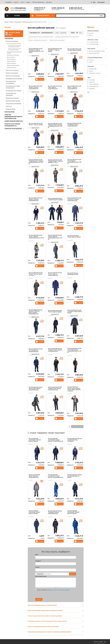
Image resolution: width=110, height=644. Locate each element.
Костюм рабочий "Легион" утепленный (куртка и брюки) (75, 476)
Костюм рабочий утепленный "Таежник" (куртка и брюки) (35, 440)
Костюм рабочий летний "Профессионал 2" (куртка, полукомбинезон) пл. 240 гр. (36, 162)
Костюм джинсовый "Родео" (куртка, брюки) (74, 236)
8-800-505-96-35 (40, 8)
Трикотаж (9, 106)
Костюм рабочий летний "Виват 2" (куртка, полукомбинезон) (74, 87)
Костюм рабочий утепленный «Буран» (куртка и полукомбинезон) (56, 440)
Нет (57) (91, 60)
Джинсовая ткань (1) (95, 73)
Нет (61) (91, 33)
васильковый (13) (94, 86)
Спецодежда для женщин (13, 103)
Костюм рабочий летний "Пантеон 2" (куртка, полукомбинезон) (74, 199)
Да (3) (91, 35)
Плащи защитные (12, 67)
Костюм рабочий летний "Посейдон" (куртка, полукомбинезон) (74, 125)
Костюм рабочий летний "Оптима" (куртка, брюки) (74, 49)
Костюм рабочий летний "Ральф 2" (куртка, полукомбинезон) (35, 87)
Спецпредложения (44, 16)
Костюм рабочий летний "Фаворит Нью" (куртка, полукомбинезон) (55, 388)
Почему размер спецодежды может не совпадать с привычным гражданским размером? (50, 632)
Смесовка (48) (93, 69)
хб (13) (91, 71)
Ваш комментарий (41, 576)
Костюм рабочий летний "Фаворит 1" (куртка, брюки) (55, 50)
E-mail (38, 567)
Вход (94, 2)
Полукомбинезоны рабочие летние (14, 52)
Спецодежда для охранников (11, 94)
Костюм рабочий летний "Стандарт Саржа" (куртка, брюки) (75, 311)
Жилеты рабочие (12, 63)
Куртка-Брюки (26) (94, 53)
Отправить (39, 599)
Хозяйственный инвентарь (14, 121)
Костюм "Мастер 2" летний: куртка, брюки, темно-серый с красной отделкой (74, 389)
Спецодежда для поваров (14, 91)
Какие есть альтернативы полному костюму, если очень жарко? (43, 627)
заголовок (63, 33)
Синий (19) (92, 80)
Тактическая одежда (12, 70)
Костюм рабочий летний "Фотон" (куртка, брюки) (55, 311)
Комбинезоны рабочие (13, 55)
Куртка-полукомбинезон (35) (97, 51)
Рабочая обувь (10, 112)
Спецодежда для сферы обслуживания (13, 87)
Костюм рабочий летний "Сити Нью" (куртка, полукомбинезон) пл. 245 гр (74, 350)
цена (57, 33)
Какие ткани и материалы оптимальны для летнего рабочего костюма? (45, 611)
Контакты (49, 2)
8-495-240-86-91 (58, 8)
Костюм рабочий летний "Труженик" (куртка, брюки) (55, 199)
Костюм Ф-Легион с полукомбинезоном (73, 274)
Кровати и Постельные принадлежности (12, 125)
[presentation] (61, 595)
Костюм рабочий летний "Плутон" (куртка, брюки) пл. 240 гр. (35, 274)
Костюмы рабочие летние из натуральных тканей (15, 46)
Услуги (22, 2)
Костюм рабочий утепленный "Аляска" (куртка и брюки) (34, 512)
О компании (8, 2)
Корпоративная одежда (13, 101)
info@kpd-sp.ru (39, 9)
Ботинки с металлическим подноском (38, 40)
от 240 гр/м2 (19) (94, 44)
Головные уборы (11, 109)
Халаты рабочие (11, 61)
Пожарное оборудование (13, 129)
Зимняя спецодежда (12, 73)
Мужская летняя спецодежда (57, 40)
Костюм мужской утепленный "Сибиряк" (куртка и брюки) (73, 512)
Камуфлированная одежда (14, 79)
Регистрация (101, 2)
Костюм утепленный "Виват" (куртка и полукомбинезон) (34, 476)
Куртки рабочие (11, 59)
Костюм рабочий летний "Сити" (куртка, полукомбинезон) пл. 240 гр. (74, 161)
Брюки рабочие (11, 57)
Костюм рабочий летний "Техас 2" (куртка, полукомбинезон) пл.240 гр (36, 236)
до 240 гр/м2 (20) (94, 42)
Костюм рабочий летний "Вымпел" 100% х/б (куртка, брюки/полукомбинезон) (35, 312)
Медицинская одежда (12, 98)
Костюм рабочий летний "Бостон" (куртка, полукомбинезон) (35, 350)
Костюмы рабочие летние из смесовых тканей (15, 49)
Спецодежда (18, 22)
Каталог (21, 16)
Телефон (38, 561)
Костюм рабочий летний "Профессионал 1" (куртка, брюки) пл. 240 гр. (55, 161)
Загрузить (73, 574)
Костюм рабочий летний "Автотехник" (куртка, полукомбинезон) (35, 388)
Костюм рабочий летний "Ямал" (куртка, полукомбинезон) (55, 87)
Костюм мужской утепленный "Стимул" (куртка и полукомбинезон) (56, 476)
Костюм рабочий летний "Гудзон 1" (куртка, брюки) (36, 124)
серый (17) (92, 82)
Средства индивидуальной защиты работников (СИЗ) (13, 117)
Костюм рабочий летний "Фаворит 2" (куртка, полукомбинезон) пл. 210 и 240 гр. (36, 51)
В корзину (41, 79)
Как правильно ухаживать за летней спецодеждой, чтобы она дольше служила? (47, 621)
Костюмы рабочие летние (14, 44)
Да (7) (91, 62)
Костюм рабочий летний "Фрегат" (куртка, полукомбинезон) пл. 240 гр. (55, 237)
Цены (28, 2)
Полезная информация (38, 2)
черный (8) (92, 89)
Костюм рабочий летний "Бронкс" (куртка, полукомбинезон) (55, 274)
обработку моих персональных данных (58, 590)
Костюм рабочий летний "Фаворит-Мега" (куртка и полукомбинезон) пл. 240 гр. (55, 125)
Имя (37, 555)
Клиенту (16, 2)
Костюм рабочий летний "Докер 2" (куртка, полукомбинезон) (35, 199)
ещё (88, 92)
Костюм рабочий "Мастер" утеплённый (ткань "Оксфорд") (75, 440)
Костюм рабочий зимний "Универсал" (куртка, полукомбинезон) (55, 512)
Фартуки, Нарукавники (13, 65)
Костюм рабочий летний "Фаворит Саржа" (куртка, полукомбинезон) (55, 350)
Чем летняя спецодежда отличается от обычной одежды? (42, 605)
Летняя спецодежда (28, 22)
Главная (6, 22)
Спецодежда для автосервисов (11, 82)
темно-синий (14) (94, 84)
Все (80, 33)
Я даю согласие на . (53, 590)
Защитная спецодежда (13, 76)
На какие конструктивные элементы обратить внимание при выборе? (45, 616)
